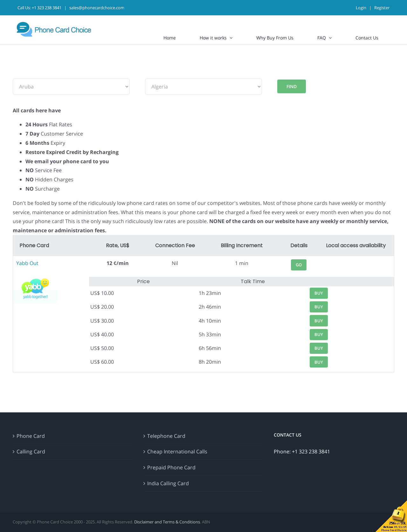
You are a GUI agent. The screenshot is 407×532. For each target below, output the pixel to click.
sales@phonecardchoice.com (97, 8)
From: (20, 74)
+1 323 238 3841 (47, 8)
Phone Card (31, 436)
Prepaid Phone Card (171, 467)
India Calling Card (168, 483)
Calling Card (31, 451)
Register (382, 8)
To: (149, 74)
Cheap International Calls (177, 451)
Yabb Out (27, 263)
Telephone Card (166, 436)
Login (361, 8)
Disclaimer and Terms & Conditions (167, 522)
